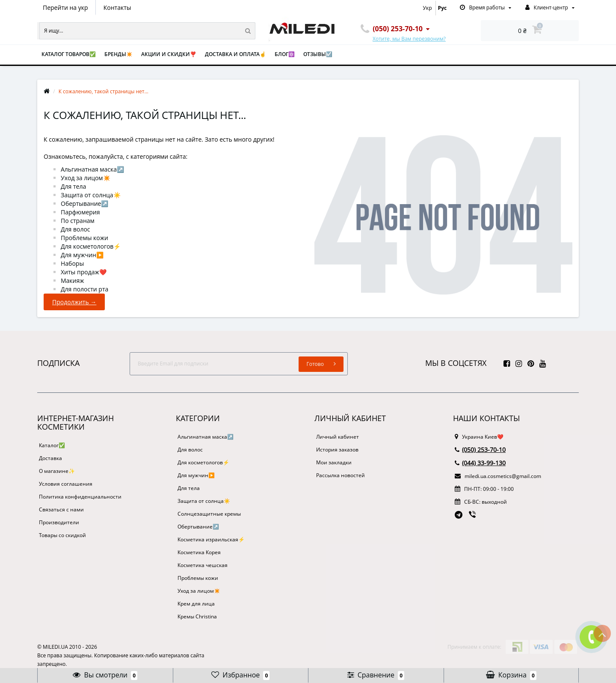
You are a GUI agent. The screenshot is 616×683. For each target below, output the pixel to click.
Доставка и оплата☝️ (235, 54)
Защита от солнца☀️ (91, 195)
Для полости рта (84, 289)
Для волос (76, 229)
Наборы (72, 263)
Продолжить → (74, 302)
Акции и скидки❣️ (169, 54)
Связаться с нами (61, 509)
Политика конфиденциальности (80, 497)
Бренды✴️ (118, 54)
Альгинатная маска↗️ (92, 169)
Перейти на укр (65, 7)
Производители (59, 522)
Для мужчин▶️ (82, 255)
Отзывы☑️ (318, 54)
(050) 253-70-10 (480, 450)
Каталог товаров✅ (69, 54)
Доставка (50, 458)
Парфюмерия (80, 212)
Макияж (73, 281)
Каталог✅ (52, 445)
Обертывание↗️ (84, 203)
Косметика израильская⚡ (211, 539)
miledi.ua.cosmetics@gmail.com (498, 476)
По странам (78, 221)
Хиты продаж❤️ (84, 272)
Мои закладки (334, 462)
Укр (428, 8)
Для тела (73, 186)
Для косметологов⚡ (91, 246)
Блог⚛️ (285, 54)
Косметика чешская (203, 565)
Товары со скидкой (62, 535)
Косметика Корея (199, 552)
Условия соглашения (66, 484)
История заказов (337, 450)
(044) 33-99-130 (480, 463)
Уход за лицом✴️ (86, 178)
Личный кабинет (338, 437)
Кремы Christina (197, 616)
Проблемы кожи (84, 238)
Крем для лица (196, 604)
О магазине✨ (57, 471)
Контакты (117, 7)
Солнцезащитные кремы (209, 514)
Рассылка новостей (341, 475)
